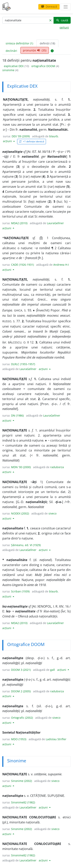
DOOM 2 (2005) (21, 691)
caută (62, 20)
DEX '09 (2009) (21, 136)
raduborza (57, 467)
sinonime (9, 70)
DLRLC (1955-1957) (23, 364)
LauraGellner (55, 223)
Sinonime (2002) (22, 781)
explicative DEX (14, 66)
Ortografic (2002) (22, 718)
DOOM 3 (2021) (21, 670)
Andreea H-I (61, 265)
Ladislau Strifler (56, 739)
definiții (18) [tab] (47, 43)
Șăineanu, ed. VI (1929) (26, 545)
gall (53, 670)
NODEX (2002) (20, 513)
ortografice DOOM (44, 66)
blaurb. (54, 136)
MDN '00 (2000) (21, 467)
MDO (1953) (19, 739)
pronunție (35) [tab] (35, 50)
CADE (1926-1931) (22, 265)
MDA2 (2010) (19, 223)
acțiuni (8, 141)
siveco (52, 513)
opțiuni (64, 27)
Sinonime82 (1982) (23, 802)
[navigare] (66, 7)
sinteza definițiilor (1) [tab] (19, 43)
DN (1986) (17, 415)
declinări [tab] (11, 51)
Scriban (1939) (20, 591)
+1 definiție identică (32, 141)
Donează (49, 6)
